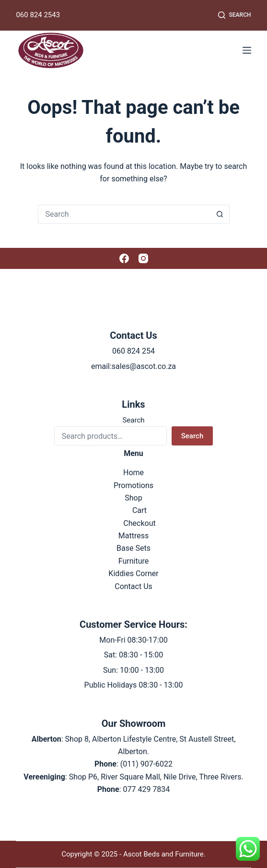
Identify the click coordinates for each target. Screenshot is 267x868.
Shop (133, 498)
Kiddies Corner (133, 573)
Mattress (133, 536)
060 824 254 (133, 351)
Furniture (133, 561)
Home (133, 473)
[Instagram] (143, 258)
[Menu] (247, 50)
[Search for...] (124, 214)
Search (133, 420)
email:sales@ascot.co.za (133, 366)
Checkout (139, 523)
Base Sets (133, 548)
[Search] (235, 15)
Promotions (133, 485)
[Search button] (220, 214)
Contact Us (133, 586)
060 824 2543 (38, 15)
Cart (139, 510)
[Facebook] (124, 258)
